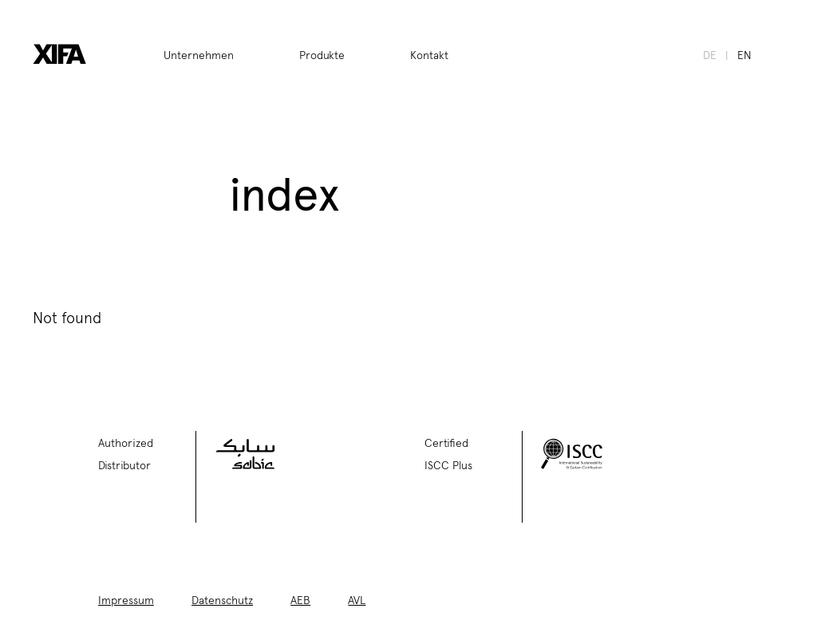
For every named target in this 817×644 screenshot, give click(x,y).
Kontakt (429, 54)
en (744, 54)
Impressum (126, 599)
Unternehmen (199, 54)
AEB (300, 599)
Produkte (322, 54)
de (710, 54)
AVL (357, 599)
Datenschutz (222, 599)
